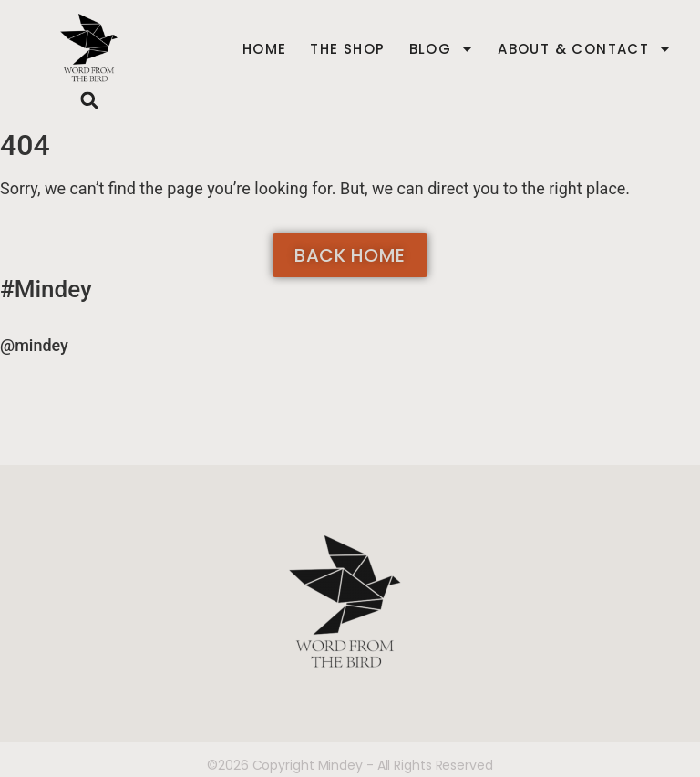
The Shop (347, 49)
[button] (90, 100)
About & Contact (585, 49)
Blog (442, 49)
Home (265, 49)
